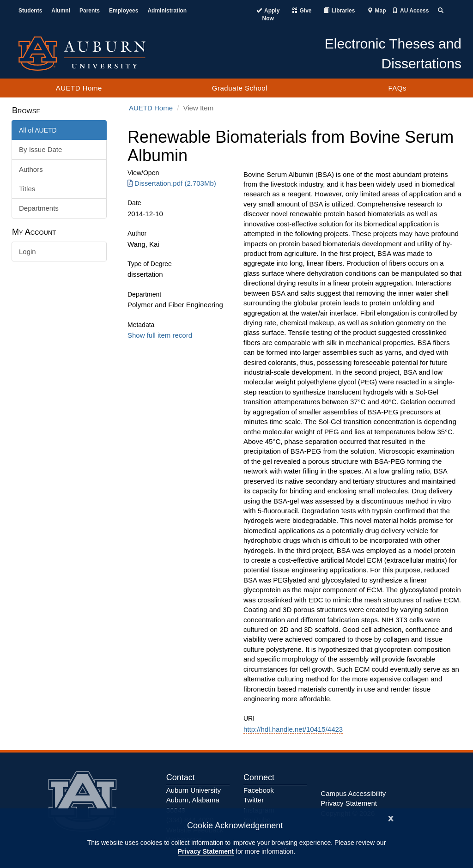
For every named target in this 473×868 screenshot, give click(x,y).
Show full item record (160, 335)
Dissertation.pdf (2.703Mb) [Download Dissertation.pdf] (172, 183)
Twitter (254, 800)
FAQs (397, 88)
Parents (90, 11)
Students (30, 11)
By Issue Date (40, 149)
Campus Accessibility (353, 793)
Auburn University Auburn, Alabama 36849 (194, 800)
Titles (27, 189)
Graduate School (240, 88)
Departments (39, 208)
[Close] (391, 817)
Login (27, 252)
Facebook (259, 790)
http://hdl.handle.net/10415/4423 (293, 729)
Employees (124, 11)
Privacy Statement (206, 851)
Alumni (61, 11)
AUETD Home (79, 88)
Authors (31, 169)
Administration (167, 11)
